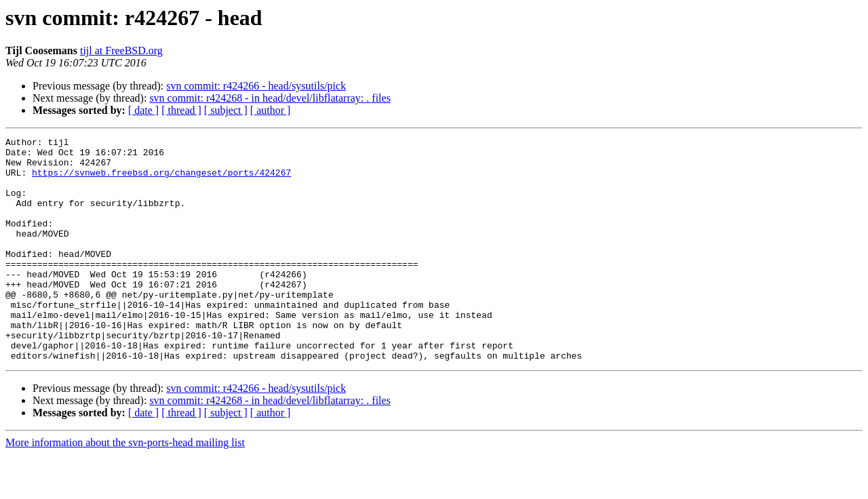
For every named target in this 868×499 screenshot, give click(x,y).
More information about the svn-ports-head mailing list (125, 487)
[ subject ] (226, 110)
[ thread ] (181, 110)
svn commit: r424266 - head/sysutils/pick (256, 86)
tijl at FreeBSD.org (121, 51)
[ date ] (143, 110)
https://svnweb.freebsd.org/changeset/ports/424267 (161, 180)
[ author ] (271, 110)
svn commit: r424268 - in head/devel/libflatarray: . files (270, 98)
